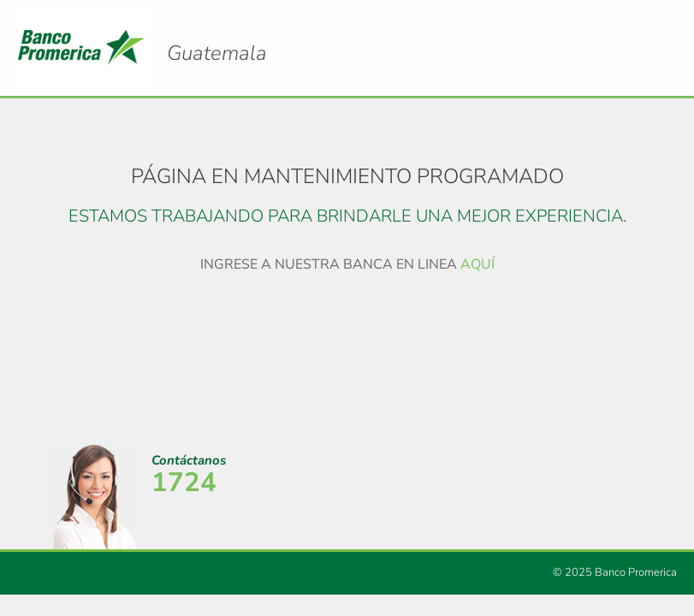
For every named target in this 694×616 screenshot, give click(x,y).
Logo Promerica (217, 38)
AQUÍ (477, 264)
